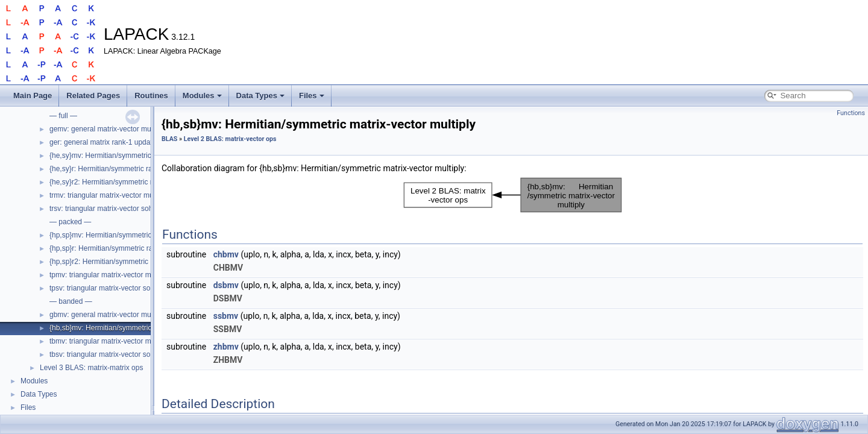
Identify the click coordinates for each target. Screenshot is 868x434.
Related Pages (93, 96)
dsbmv (226, 285)
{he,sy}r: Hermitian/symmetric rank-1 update (120, 169)
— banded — (71, 301)
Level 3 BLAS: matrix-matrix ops (91, 368)
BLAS (169, 139)
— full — (63, 116)
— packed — (70, 222)
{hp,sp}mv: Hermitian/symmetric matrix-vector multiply (136, 235)
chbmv (226, 254)
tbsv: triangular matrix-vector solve (105, 354)
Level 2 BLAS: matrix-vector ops (230, 139)
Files (312, 96)
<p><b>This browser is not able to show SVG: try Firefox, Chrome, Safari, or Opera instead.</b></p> (513, 195)
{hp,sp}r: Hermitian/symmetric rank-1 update (120, 248)
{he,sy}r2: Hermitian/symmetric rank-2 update (122, 182)
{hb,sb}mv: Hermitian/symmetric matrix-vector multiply (136, 328)
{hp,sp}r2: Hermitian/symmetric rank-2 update (122, 262)
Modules (202, 96)
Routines (151, 96)
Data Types (260, 96)
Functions (851, 113)
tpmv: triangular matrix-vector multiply (109, 275)
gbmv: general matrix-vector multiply (108, 315)
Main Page (33, 96)
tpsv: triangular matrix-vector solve (105, 288)
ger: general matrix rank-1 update (103, 142)
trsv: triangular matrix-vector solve (104, 209)
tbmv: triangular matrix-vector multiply (109, 341)
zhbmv (226, 347)
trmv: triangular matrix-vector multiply (109, 195)
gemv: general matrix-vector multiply (108, 129)
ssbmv (226, 316)
